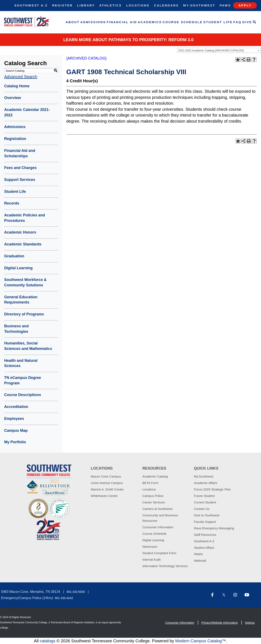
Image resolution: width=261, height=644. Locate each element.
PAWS (198, 554)
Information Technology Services (165, 566)
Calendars (166, 5)
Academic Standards (23, 244)
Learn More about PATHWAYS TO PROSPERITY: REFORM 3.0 (129, 40)
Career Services (154, 502)
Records (12, 203)
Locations (138, 5)
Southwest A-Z (31, 5)
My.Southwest (199, 5)
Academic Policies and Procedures (25, 218)
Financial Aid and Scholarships (20, 153)
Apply (245, 5)
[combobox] (219, 50)
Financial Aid (122, 22)
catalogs (48, 641)
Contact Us (202, 509)
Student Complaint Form (159, 553)
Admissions (93, 22)
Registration (15, 139)
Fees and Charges (20, 168)
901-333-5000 (76, 592)
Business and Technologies (16, 329)
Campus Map (16, 431)
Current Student (205, 502)
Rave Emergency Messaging (214, 528)
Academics (150, 22)
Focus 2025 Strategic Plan (212, 489)
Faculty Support (205, 522)
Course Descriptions (23, 395)
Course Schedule (182, 22)
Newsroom (150, 547)
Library (86, 5)
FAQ (237, 22)
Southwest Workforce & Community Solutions (25, 282)
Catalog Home (17, 86)
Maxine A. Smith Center (107, 489)
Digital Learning (18, 268)
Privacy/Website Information (220, 623)
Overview (13, 98)
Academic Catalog (155, 476)
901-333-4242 (64, 598)
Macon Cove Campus (106, 476)
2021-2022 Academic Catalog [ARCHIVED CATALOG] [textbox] (211, 50)
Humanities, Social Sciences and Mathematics (28, 346)
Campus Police (153, 496)
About (73, 22)
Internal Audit (152, 560)
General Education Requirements (21, 300)
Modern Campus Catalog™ (201, 641)
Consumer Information (158, 527)
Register (62, 5)
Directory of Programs (24, 314)
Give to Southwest (207, 515)
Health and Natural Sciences (21, 363)
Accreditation (16, 407)
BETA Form (150, 483)
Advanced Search (21, 77)
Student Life (218, 22)
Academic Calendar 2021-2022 (27, 112)
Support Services (20, 180)
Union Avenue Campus (107, 483)
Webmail (200, 561)
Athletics (111, 5)
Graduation (14, 256)
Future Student (204, 496)
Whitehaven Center (104, 496)
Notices (250, 623)
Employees (14, 419)
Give (247, 22)
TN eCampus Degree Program (23, 380)
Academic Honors (20, 232)
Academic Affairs (205, 483)
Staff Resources (205, 535)
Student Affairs (204, 548)
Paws (225, 5)
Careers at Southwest (157, 509)
